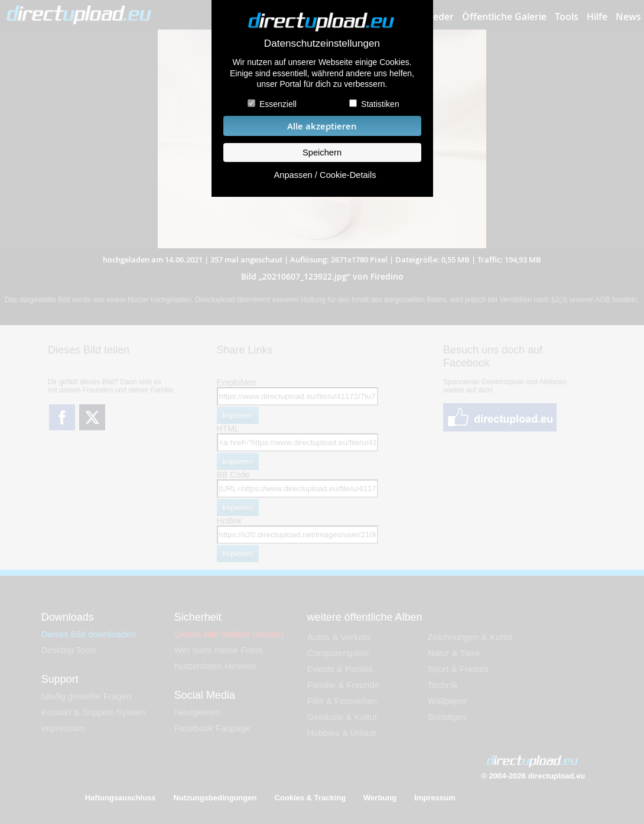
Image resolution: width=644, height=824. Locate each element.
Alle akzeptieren (322, 126)
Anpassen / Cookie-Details (325, 175)
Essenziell (278, 104)
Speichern (322, 153)
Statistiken (380, 104)
